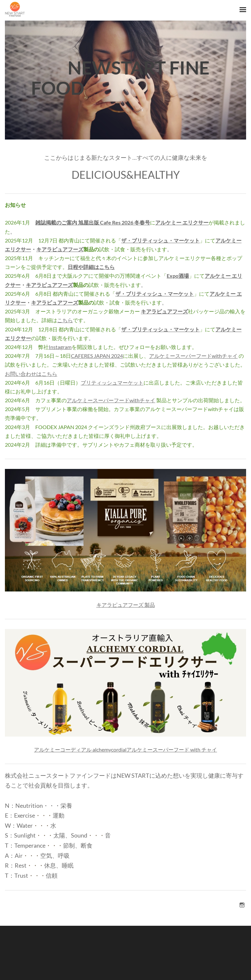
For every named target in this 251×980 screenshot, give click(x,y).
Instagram (60, 347)
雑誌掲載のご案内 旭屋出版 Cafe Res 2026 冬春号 (93, 222)
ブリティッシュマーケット (112, 382)
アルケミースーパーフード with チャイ (172, 749)
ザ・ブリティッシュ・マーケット (160, 240)
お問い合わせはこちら (31, 374)
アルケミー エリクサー (182, 222)
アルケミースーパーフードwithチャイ (193, 356)
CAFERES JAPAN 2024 (97, 356)
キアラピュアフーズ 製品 (126, 605)
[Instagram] (242, 905)
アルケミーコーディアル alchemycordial (80, 749)
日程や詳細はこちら (91, 267)
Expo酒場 (178, 276)
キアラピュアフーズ (60, 249)
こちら (65, 320)
